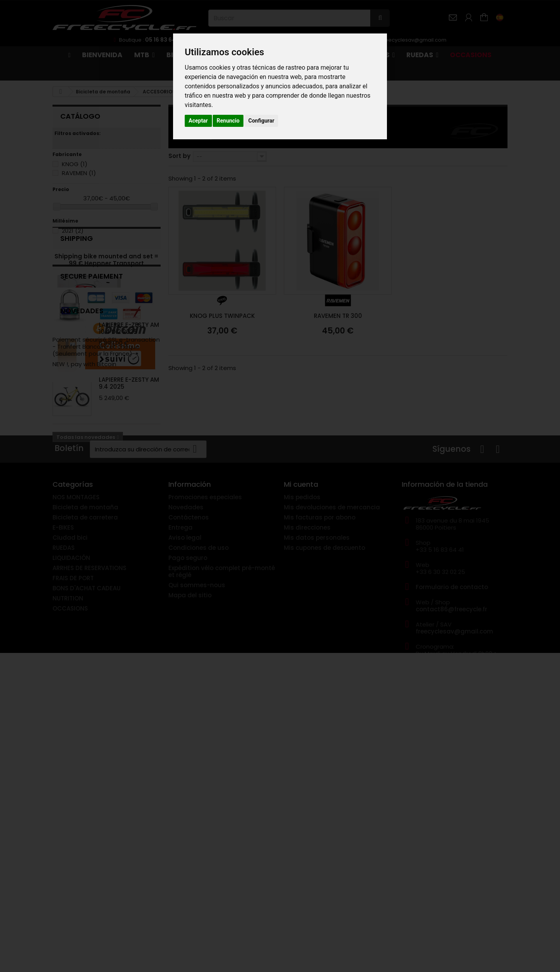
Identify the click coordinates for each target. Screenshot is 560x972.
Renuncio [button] (228, 121)
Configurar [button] (261, 121)
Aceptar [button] (198, 121)
